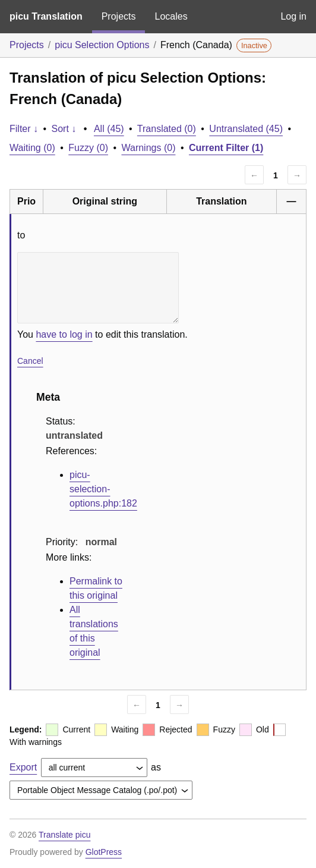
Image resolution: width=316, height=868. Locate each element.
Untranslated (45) (246, 129)
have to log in (64, 334)
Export (23, 767)
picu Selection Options (102, 45)
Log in (293, 16)
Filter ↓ (24, 129)
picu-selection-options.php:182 (103, 489)
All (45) (109, 129)
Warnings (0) (148, 148)
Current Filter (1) (226, 148)
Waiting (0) (32, 148)
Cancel (30, 361)
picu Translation (46, 16)
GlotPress (104, 852)
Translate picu (64, 835)
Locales (171, 16)
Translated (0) (167, 129)
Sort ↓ (64, 129)
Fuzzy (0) (88, 148)
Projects (119, 16)
